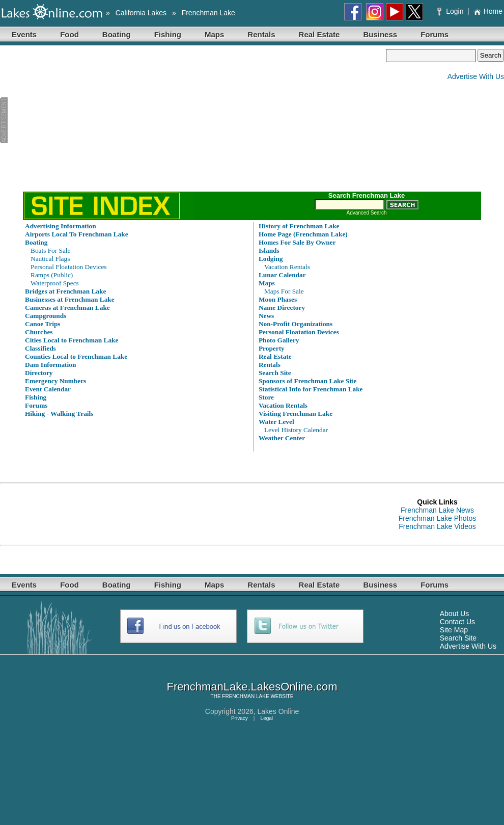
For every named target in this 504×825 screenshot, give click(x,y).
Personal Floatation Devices (69, 267)
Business (380, 34)
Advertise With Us (476, 76)
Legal (267, 718)
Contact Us (457, 622)
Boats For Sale (51, 250)
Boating (117, 34)
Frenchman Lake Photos (438, 518)
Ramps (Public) (52, 275)
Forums (435, 34)
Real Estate (319, 34)
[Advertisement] (193, 120)
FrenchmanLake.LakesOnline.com (252, 687)
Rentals (261, 34)
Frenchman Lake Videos (437, 526)
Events (24, 34)
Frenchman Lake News (437, 510)
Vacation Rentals (287, 267)
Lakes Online (278, 711)
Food (69, 34)
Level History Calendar (296, 430)
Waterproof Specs (55, 283)
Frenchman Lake (208, 13)
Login (451, 11)
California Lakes (141, 13)
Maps (214, 34)
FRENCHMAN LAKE (245, 696)
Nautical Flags (50, 259)
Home (488, 11)
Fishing (168, 34)
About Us (455, 614)
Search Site (458, 638)
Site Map (454, 630)
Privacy (240, 718)
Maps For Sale (284, 291)
